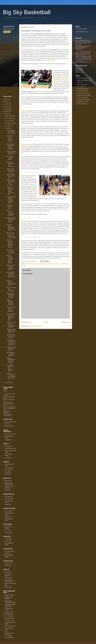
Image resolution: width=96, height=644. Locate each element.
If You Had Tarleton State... (9, 207)
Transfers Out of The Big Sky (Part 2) (11, 336)
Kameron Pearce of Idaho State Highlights (10, 213)
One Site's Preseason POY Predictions (10, 164)
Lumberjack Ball (9, 499)
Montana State (81, 89)
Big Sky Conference (82, 78)
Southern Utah (81, 102)
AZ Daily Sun (9, 496)
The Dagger (8, 635)
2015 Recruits (79, 72)
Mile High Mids (9, 614)
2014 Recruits (79, 71)
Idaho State (80, 85)
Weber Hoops (9, 578)
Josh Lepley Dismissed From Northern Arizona (10, 368)
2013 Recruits (79, 69)
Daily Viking (8, 539)
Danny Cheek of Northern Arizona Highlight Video (11, 200)
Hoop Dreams (9, 403)
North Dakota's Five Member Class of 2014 (11, 132)
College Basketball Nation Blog (10, 605)
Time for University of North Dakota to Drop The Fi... (11, 376)
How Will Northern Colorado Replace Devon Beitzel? (10, 259)
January (9, 382)
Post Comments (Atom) (35, 326)
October (9, 121)
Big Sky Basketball (27, 12)
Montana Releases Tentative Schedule (10, 302)
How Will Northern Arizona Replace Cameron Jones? (10, 244)
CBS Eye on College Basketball (10, 602)
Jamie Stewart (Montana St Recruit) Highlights (11, 146)
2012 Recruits (79, 68)
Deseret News (9, 563)
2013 (7, 109)
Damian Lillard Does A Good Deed (11, 176)
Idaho (78, 82)
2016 (7, 102)
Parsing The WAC (10, 618)
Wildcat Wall (8, 587)
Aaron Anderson (26, 144)
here (9, 29)
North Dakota (64, 264)
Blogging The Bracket (9, 598)
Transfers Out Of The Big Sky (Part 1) (11, 349)
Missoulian (8, 472)
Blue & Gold (8, 481)
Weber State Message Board (9, 581)
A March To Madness (7, 412)
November (10, 118)
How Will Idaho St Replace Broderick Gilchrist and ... (11, 275)
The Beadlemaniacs (9, 632)
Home (46, 322)
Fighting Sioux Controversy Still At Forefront (11, 182)
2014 (7, 106)
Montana (79, 87)
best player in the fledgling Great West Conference (61, 79)
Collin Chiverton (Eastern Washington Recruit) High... (11, 317)
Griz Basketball (9, 468)
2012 (7, 111)
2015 (7, 104)
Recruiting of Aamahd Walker (10, 158)
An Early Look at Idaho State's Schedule (11, 153)
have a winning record (49, 60)
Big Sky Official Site (10, 422)
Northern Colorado (82, 95)
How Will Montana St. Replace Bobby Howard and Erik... (11, 190)
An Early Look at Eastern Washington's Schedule (11, 325)
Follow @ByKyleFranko (82, 32)
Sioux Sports (8, 532)
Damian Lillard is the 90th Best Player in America (11, 220)
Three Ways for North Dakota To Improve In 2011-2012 (11, 342)
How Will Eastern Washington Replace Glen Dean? (11, 227)
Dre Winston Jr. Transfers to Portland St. (11, 354)
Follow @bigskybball (81, 29)
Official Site (8, 440)
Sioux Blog (8, 530)
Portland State (81, 97)
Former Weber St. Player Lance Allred (11, 251)
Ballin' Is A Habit (9, 595)
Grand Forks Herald (8, 528)
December (10, 116)
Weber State (80, 104)
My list (5, 391)
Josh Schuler (25, 176)
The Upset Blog (9, 637)
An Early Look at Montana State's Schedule (11, 309)
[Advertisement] (11, 64)
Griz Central (8, 470)
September (10, 123)
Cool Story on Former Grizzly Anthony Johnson (10, 139)
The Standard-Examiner (9, 575)
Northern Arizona (82, 93)
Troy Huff (24, 266)
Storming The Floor (10, 626)
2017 (7, 99)
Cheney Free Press (10, 434)
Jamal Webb (25, 111)
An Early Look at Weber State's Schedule (11, 331)
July (8, 128)
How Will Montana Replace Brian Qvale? (11, 283)
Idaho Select (8, 446)
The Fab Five (8, 414)
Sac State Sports (10, 551)
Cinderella (8, 416)
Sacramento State (82, 99)
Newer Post (26, 322)
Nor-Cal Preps (9, 616)
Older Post (66, 322)
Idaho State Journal (10, 448)
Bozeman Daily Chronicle (9, 487)
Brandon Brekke (30, 221)
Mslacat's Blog (9, 426)
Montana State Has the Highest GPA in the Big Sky (11, 235)
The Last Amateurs (10, 407)
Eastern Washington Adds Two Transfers (10, 360)
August (9, 126)
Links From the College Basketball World (11, 267)
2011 (7, 114)
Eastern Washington (83, 80)
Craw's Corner (9, 612)
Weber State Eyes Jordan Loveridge (11, 170)
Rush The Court (9, 620)
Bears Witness (9, 511)
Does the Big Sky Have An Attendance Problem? (11, 295)
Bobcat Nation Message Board (9, 484)
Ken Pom (7, 424)
